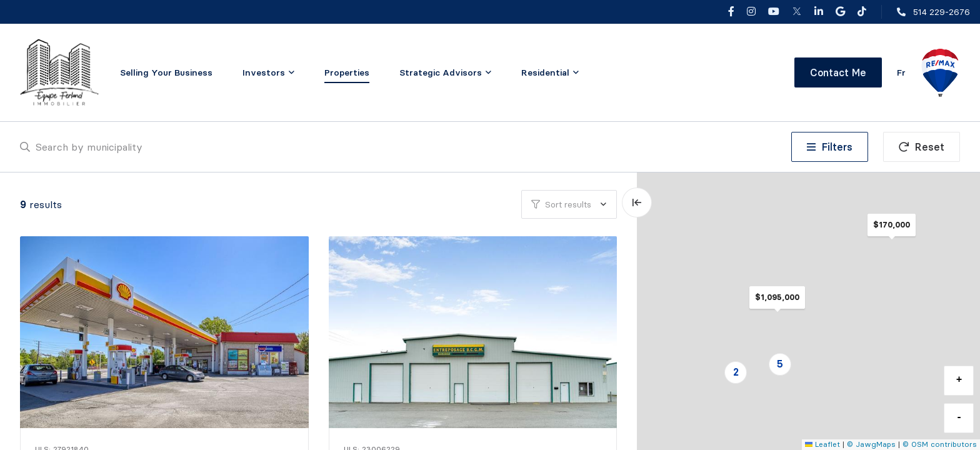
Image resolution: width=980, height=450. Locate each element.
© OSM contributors (940, 444)
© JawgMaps (871, 444)
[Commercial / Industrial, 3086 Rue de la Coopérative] (474, 332)
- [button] (959, 417)
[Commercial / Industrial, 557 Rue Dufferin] (166, 332)
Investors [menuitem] (264, 72)
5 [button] (780, 364)
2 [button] (736, 372)
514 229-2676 (942, 12)
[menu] (268, 72)
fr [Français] (901, 72)
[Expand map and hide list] (637, 202)
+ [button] (959, 380)
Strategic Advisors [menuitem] (441, 72)
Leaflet (822, 444)
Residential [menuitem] (545, 72)
